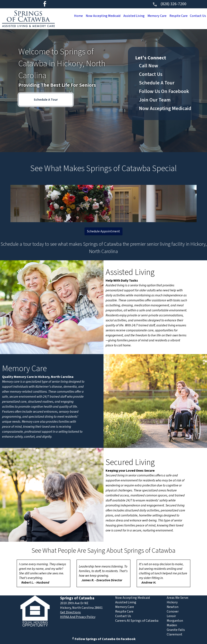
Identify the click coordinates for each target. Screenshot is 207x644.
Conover (173, 611)
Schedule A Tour (46, 100)
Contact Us (197, 16)
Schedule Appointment (103, 231)
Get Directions (70, 612)
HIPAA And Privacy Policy (78, 617)
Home (71, 16)
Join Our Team (155, 100)
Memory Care (154, 16)
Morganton (175, 621)
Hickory (172, 602)
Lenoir (171, 616)
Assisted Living (130, 16)
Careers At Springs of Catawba (137, 621)
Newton (173, 607)
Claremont (175, 634)
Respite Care (177, 16)
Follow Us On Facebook (164, 91)
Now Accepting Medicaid (97, 16)
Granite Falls (176, 630)
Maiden (172, 625)
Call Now (149, 66)
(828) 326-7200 (169, 4)
